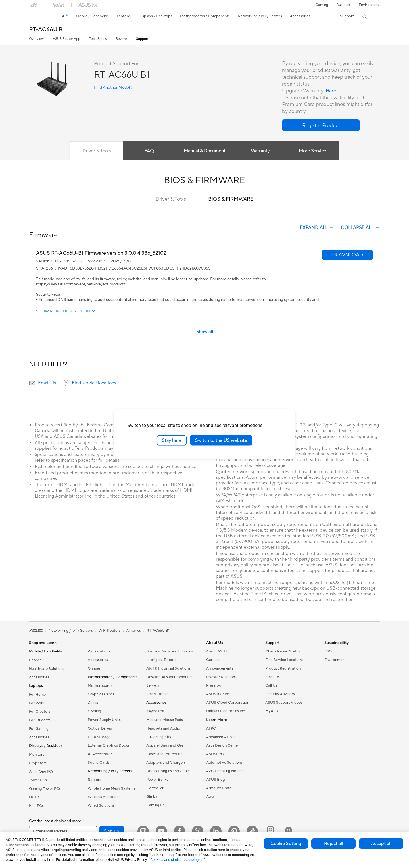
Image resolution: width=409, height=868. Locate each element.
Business (344, 5)
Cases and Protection (164, 754)
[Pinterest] (234, 831)
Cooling (94, 711)
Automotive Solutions (224, 763)
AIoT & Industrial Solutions (168, 668)
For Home (37, 695)
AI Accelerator (100, 754)
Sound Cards (99, 763)
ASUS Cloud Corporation (228, 703)
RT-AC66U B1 (47, 30)
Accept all (381, 844)
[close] (288, 416)
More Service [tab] (314, 151)
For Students (40, 720)
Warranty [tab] (261, 151)
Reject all (334, 844)
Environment (369, 5)
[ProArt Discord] (289, 831)
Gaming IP (155, 805)
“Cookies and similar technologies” (177, 860)
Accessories (39, 677)
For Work (37, 703)
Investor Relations (221, 677)
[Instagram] (143, 831)
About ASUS (217, 651)
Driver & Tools (171, 199)
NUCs (34, 797)
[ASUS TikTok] (252, 831)
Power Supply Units (104, 720)
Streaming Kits (159, 737)
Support (142, 39)
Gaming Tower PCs (45, 789)
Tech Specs (98, 39)
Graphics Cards (101, 694)
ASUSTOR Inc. (218, 694)
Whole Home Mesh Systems (111, 788)
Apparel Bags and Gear (166, 745)
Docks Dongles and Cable (168, 771)
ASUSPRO (215, 754)
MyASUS (273, 711)
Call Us (271, 685)
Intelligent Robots (161, 660)
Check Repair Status (283, 651)
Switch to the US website (221, 440)
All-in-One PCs (41, 772)
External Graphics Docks (109, 745)
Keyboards (156, 711)
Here (331, 91)
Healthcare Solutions (47, 669)
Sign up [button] (112, 831)
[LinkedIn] (216, 831)
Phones (35, 660)
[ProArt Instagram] (270, 831)
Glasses (94, 668)
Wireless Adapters (103, 797)
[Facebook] (180, 831)
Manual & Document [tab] (205, 151)
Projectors (38, 763)
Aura (210, 797)
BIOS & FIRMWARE (231, 199)
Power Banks (157, 780)
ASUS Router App (66, 39)
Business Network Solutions (170, 651)
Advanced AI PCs (221, 737)
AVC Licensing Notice (224, 771)
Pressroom (215, 685)
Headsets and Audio (163, 728)
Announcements (220, 668)
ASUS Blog (216, 780)
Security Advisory (280, 694)
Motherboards (100, 686)
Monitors (37, 755)
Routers (94, 780)
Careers (213, 660)
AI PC (211, 728)
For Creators (40, 712)
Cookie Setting (286, 844)
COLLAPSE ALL (360, 228)
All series (133, 631)
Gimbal (152, 797)
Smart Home (157, 694)
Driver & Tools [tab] (95, 151)
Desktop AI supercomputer (169, 677)
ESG (328, 651)
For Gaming (39, 729)
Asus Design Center (223, 745)
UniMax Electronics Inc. (226, 711)
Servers (153, 685)
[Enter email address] (63, 831)
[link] (39, 17)
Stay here (172, 440)
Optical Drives (100, 728)
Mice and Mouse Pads (165, 720)
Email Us (47, 383)
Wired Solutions (101, 805)
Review (121, 39)
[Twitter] (198, 831)
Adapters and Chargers (166, 763)
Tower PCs (38, 780)
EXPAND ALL (317, 228)
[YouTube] (161, 831)
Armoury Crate (219, 788)
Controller (155, 788)
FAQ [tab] (148, 151)
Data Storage (99, 737)
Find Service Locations (284, 660)
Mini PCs (36, 806)
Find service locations (94, 383)
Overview (36, 39)
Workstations (99, 651)
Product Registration (283, 668)
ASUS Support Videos (284, 703)
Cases (93, 703)
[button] (322, 5)
